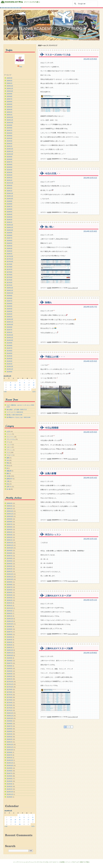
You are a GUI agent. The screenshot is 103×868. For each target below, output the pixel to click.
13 (11, 385)
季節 (8, 463)
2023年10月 (10, 154)
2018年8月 (9, 235)
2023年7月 (9, 162)
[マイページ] (28, 2)
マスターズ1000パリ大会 (58, 55)
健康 (8, 458)
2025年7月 (9, 99)
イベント (9, 434)
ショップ (9, 445)
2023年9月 (9, 157)
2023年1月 (9, 178)
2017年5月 (9, 275)
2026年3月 (9, 78)
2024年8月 (9, 128)
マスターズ (10, 455)
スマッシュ (10, 450)
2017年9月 (9, 264)
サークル (40, 862)
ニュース (34, 862)
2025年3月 (9, 110)
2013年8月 (9, 372)
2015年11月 (10, 322)
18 (34, 385)
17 (29, 385)
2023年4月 (9, 170)
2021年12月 (10, 183)
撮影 (8, 473)
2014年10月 (10, 340)
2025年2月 (9, 112)
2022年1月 (9, 180)
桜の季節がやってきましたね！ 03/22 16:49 (18, 417)
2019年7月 (9, 207)
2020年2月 (9, 188)
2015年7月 (9, 330)
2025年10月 (10, 91)
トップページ (18, 862)
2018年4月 (9, 246)
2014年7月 (9, 348)
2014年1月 (9, 364)
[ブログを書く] (36, 2)
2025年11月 (10, 89)
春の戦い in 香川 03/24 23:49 (14, 415)
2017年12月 (10, 256)
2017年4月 (9, 277)
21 (15, 387)
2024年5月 (9, 136)
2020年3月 (9, 186)
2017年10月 (10, 262)
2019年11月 (10, 196)
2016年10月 (10, 293)
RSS (21, 67)
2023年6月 (9, 165)
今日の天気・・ (53, 174)
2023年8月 (9, 159)
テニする (46, 862)
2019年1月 (9, 222)
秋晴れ (48, 302)
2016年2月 (9, 314)
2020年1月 (9, 191)
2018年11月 (10, 228)
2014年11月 (10, 338)
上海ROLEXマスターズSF (58, 596)
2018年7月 (9, 238)
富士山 (8, 466)
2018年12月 (10, 225)
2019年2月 (9, 220)
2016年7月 (9, 301)
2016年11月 (10, 290)
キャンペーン (10, 437)
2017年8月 (9, 267)
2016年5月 (9, 306)
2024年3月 (9, 141)
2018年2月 (9, 251)
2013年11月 (10, 369)
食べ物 (8, 489)
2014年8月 (9, 346)
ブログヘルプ (75, 862)
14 (15, 385)
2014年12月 (10, 335)
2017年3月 (9, 280)
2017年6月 (9, 272)
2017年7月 (9, 269)
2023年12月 (10, 149)
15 (20, 385)
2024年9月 (9, 125)
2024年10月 (10, 123)
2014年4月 (9, 356)
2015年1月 (9, 332)
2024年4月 (9, 138)
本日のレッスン (53, 535)
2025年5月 (9, 104)
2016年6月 (9, 304)
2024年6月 (9, 133)
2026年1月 (9, 83)
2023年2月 (9, 175)
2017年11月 (10, 259)
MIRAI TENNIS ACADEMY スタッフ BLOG (44, 29)
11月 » (34, 392)
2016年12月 (10, 288)
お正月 (8, 432)
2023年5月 (9, 167)
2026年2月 (9, 81)
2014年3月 (9, 359)
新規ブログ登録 (85, 862)
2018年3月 (9, 248)
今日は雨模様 (52, 428)
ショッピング (26, 862)
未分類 (49, 159)
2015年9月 (9, 327)
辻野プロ (9, 487)
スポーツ (9, 447)
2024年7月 (9, 130)
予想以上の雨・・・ (55, 357)
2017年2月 (9, 283)
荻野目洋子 (10, 479)
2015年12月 (10, 319)
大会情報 (62, 862)
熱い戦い (50, 227)
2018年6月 (9, 241)
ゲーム (8, 442)
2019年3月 (9, 217)
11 (34, 383)
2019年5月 (9, 212)
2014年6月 (9, 351)
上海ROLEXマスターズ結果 (59, 648)
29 (20, 390)
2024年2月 (9, 144)
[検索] (85, 4)
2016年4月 (9, 309)
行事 (8, 481)
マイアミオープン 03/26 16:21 (15, 412)
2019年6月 (9, 209)
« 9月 (5, 392)
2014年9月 (9, 343)
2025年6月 (9, 102)
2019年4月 (9, 214)
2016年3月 (9, 311)
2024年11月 (10, 120)
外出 (8, 460)
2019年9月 (9, 201)
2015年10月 (10, 325)
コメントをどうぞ (73, 159)
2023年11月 (10, 151)
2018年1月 (9, 254)
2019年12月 (10, 193)
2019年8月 (9, 204)
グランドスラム (11, 439)
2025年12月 (10, 86)
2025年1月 (9, 115)
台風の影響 (51, 473)
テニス (8, 453)
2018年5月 (9, 243)
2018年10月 (10, 230)
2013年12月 (10, 366)
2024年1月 (9, 146)
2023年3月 (9, 172)
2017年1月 (9, 285)
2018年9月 (9, 233)
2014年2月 (9, 361)
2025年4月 (9, 107)
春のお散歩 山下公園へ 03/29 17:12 (17, 410)
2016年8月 (9, 298)
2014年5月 (9, 353)
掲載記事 (9, 471)
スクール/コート (54, 862)
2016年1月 (9, 317)
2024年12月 (10, 117)
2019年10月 (10, 199)
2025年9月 (9, 94)
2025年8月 (9, 96)
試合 (8, 484)
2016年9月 (9, 296)
